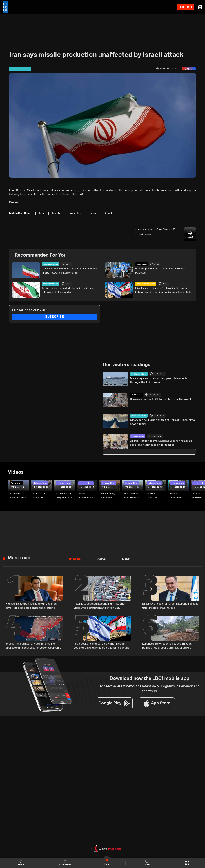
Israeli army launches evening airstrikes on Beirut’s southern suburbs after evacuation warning (109, 496)
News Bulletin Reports (146, 284)
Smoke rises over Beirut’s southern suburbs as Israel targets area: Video (132, 496)
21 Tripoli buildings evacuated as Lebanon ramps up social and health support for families (161, 443)
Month (125, 559)
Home (21, 863)
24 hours (75, 559)
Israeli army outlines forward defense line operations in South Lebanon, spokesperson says (32, 646)
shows (147, 863)
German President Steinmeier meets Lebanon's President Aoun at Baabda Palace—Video (156, 496)
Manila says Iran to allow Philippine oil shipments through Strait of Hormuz (159, 380)
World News (142, 264)
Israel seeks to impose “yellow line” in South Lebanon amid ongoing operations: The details (163, 290)
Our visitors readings (126, 365)
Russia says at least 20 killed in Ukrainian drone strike (162, 399)
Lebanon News (138, 436)
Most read (19, 558)
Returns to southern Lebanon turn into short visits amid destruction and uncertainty (100, 605)
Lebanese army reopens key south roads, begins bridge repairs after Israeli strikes (167, 645)
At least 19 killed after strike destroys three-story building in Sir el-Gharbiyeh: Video (42, 496)
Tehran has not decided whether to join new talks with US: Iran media (68, 290)
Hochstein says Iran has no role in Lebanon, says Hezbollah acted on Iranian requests (31, 605)
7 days (100, 559)
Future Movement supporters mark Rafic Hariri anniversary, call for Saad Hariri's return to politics (178, 496)
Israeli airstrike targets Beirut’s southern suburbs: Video (65, 496)
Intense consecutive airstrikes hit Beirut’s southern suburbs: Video (87, 496)
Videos (16, 472)
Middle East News (51, 264)
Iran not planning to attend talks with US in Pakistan (160, 271)
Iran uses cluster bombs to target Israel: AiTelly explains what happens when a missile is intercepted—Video (20, 496)
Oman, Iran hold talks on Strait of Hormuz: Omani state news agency (162, 422)
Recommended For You (41, 255)
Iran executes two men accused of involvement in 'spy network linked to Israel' (70, 271)
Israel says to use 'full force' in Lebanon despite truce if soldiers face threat (170, 605)
